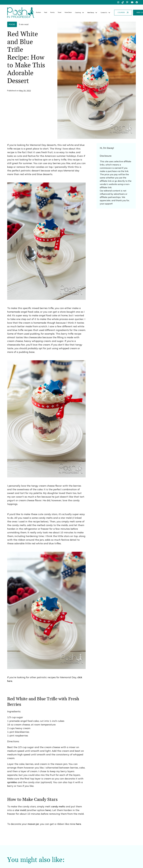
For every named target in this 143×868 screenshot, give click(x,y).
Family (52, 12)
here (48, 810)
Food (46, 12)
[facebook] (137, 2)
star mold (20, 810)
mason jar (33, 824)
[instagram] (118, 2)
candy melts (58, 806)
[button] (80, 13)
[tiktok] (123, 2)
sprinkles (12, 782)
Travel (60, 12)
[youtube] (132, 2)
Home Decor (68, 12)
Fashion (38, 12)
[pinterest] (128, 2)
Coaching (78, 13)
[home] (21, 13)
